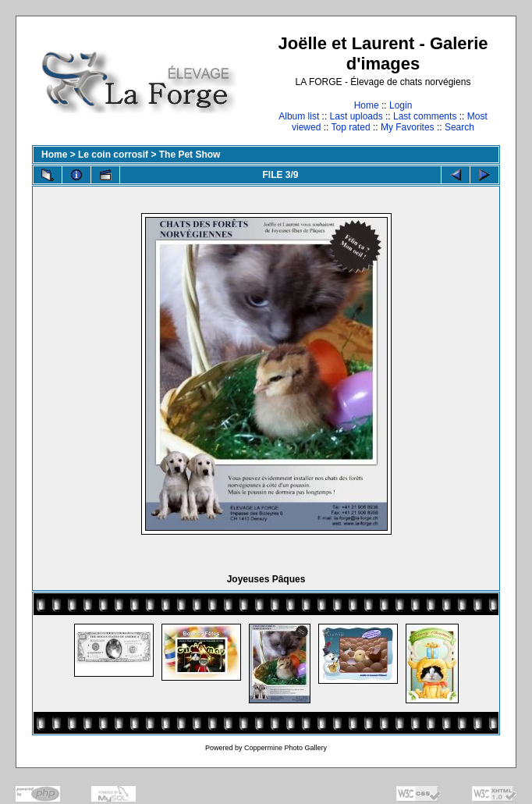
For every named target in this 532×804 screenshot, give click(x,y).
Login (401, 105)
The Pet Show (190, 155)
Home (367, 105)
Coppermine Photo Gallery (286, 748)
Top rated (351, 127)
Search (459, 127)
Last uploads (356, 116)
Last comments (425, 116)
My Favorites (408, 127)
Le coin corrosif (113, 155)
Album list (299, 116)
